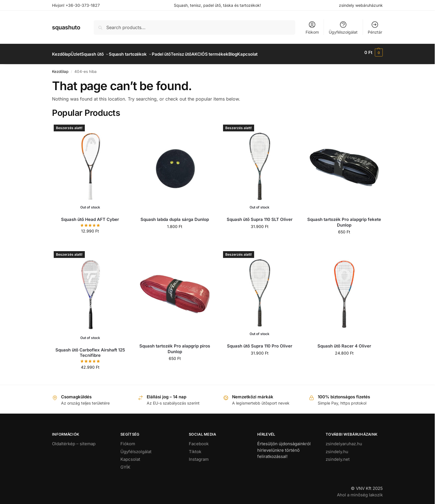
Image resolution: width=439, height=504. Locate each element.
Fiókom (312, 28)
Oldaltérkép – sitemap (74, 441)
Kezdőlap (60, 68)
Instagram (199, 456)
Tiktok (195, 448)
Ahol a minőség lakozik (360, 491)
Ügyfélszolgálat (343, 28)
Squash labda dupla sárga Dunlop (175, 216)
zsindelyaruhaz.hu (344, 441)
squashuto (66, 27)
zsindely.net (338, 456)
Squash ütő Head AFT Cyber (90, 216)
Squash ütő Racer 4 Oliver (344, 343)
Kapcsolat (130, 456)
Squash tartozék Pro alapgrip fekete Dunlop (344, 219)
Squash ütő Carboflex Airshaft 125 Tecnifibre (90, 350)
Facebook (199, 441)
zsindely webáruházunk (361, 5)
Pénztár (375, 28)
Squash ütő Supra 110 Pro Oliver (260, 343)
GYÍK (125, 464)
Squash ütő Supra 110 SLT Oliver (260, 216)
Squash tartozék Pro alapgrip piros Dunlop (175, 346)
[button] (374, 53)
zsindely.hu (337, 448)
